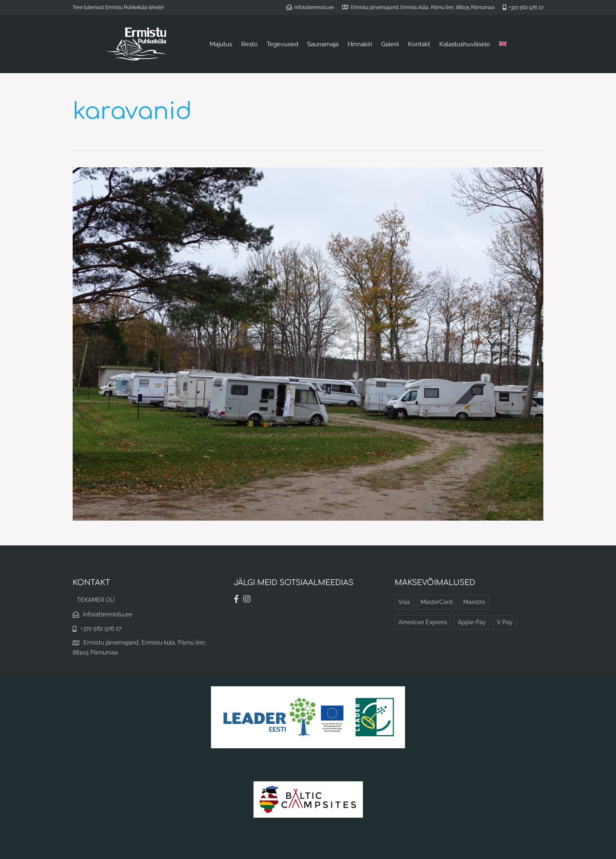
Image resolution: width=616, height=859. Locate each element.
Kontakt (419, 44)
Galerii (390, 44)
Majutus (221, 44)
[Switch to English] (503, 44)
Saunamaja (323, 44)
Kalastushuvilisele (465, 44)
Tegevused (282, 44)
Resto (249, 44)
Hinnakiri (360, 44)
